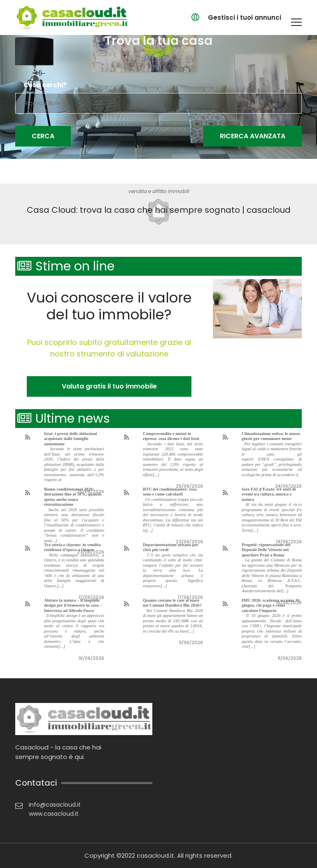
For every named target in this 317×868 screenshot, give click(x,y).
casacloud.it (155, 855)
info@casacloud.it (55, 805)
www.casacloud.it (54, 814)
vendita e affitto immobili (158, 191)
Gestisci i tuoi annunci (245, 17)
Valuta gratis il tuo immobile (109, 386)
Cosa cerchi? (45, 85)
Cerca (43, 136)
